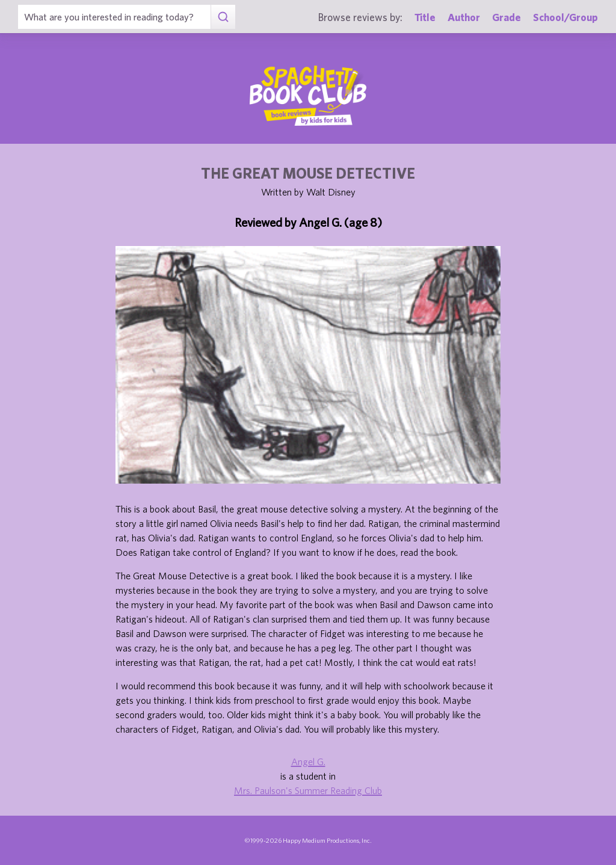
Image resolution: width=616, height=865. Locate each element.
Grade (507, 17)
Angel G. (308, 762)
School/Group (565, 17)
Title (425, 17)
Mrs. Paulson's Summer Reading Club (308, 790)
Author (464, 17)
